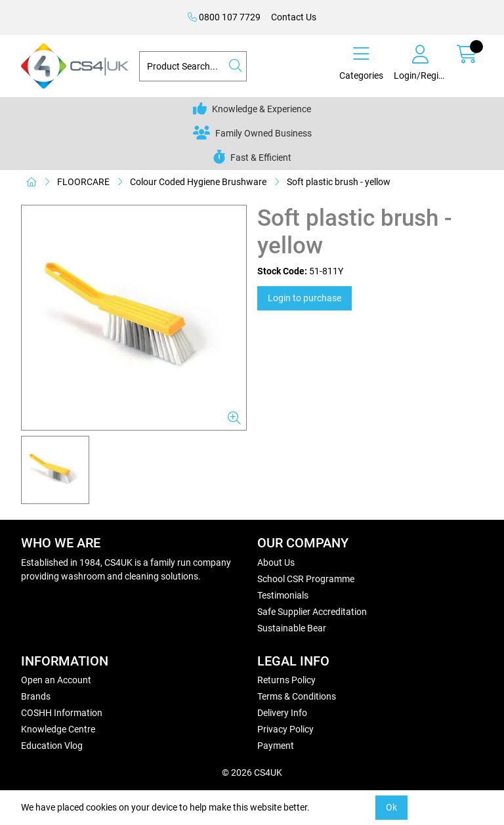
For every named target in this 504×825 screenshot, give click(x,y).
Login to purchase (304, 298)
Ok (391, 807)
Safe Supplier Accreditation (312, 612)
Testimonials (283, 595)
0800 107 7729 (224, 17)
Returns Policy (286, 680)
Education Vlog (52, 746)
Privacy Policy (285, 729)
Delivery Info (282, 713)
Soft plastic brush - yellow (339, 182)
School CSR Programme (306, 579)
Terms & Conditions (297, 696)
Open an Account (56, 680)
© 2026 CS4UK (252, 772)
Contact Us (294, 17)
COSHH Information (62, 713)
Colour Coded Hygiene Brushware (198, 182)
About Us (276, 562)
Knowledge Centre (58, 729)
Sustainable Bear (292, 628)
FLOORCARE (83, 182)
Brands (36, 696)
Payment (276, 746)
